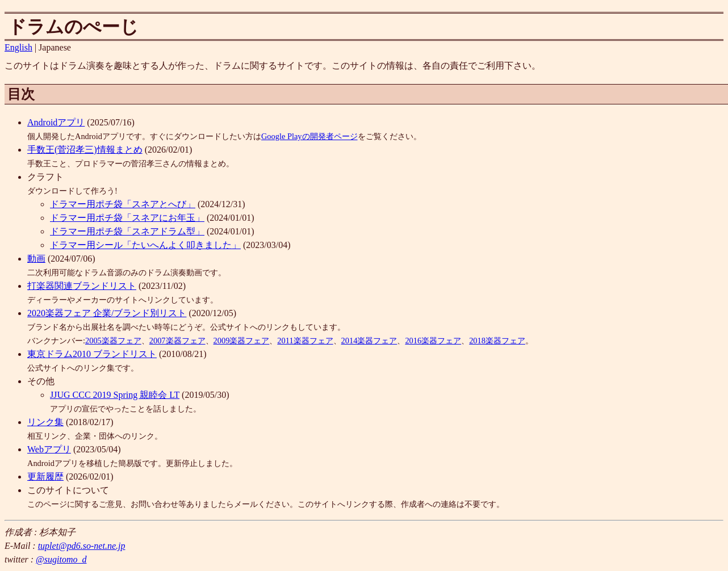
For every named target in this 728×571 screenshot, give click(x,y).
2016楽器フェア (433, 341)
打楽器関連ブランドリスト (82, 286)
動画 (36, 259)
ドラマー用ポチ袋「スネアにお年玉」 (127, 218)
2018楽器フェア (497, 341)
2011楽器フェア (305, 341)
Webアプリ (49, 449)
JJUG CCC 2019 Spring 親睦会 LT (115, 395)
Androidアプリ (56, 122)
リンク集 (45, 422)
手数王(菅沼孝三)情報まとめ (85, 150)
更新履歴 (45, 476)
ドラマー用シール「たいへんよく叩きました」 (145, 245)
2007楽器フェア (177, 341)
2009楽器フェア (242, 341)
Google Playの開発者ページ (309, 136)
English (18, 47)
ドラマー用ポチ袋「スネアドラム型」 (127, 231)
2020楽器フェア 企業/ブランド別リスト (107, 313)
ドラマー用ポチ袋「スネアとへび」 (123, 204)
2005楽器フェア (113, 341)
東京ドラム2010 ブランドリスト (92, 354)
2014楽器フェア (369, 341)
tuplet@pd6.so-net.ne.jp (82, 546)
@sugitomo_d (61, 559)
